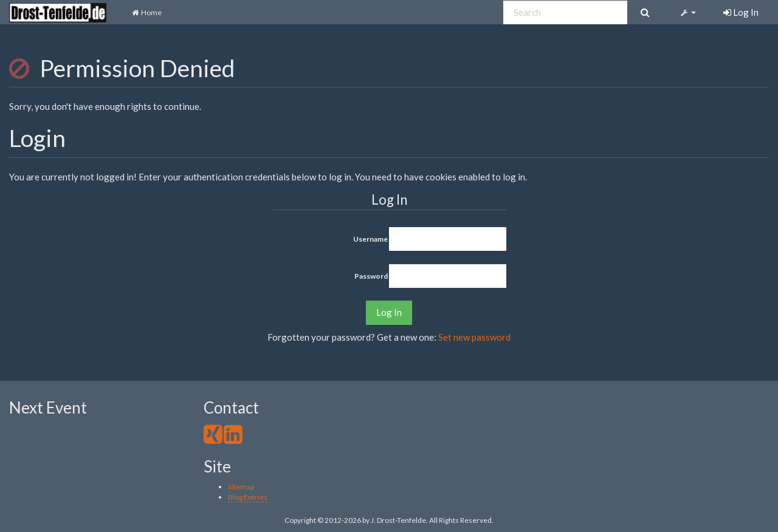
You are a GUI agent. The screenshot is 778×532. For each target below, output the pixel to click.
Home (146, 12)
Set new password (474, 337)
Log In (389, 312)
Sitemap (241, 487)
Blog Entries (248, 497)
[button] (687, 12)
